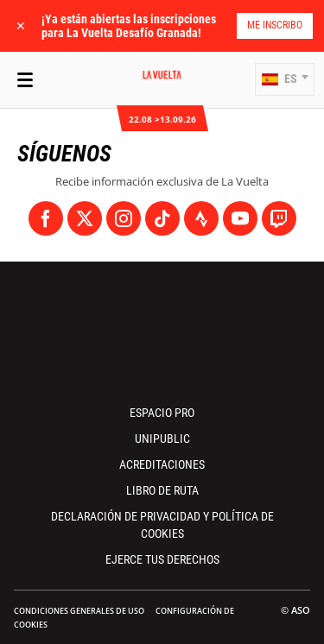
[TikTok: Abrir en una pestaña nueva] (162, 218)
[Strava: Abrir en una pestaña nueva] (201, 218)
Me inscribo (275, 25)
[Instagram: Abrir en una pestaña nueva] (124, 218)
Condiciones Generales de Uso (79, 611)
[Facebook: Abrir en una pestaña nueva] (46, 218)
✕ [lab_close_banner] (21, 25)
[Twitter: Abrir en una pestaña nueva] (85, 218)
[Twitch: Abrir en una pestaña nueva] (279, 218)
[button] (285, 79)
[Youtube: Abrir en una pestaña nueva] (240, 218)
